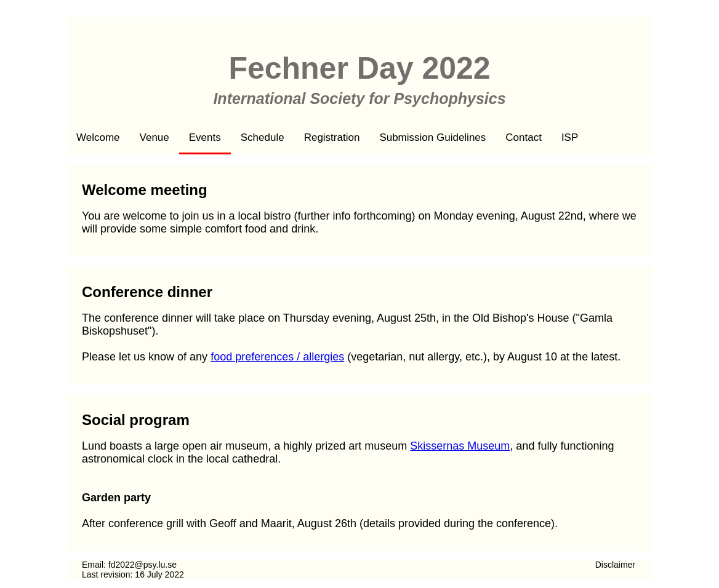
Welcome (98, 137)
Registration (332, 137)
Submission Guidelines (432, 137)
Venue (155, 137)
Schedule (263, 137)
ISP (570, 137)
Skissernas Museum (460, 446)
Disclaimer (615, 565)
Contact (524, 137)
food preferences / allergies (277, 357)
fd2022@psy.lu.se (143, 565)
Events (205, 137)
